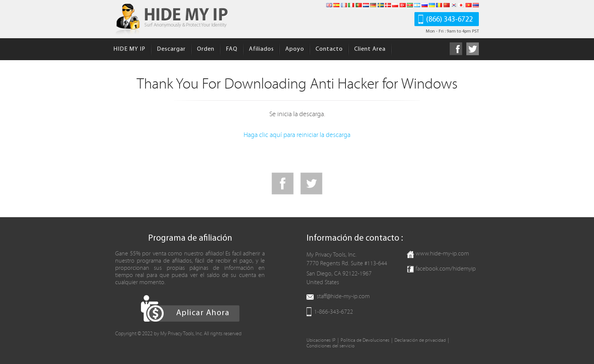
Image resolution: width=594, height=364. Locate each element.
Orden (206, 49)
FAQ (232, 49)
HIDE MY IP (129, 49)
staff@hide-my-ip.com (343, 296)
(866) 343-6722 (449, 20)
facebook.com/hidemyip (446, 269)
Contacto (329, 49)
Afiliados (261, 49)
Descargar (171, 49)
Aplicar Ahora (203, 313)
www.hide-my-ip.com (442, 254)
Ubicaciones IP (321, 340)
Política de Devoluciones (365, 340)
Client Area (370, 49)
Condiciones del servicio (331, 346)
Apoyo (295, 49)
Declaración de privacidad (420, 340)
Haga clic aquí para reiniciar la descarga (297, 135)
